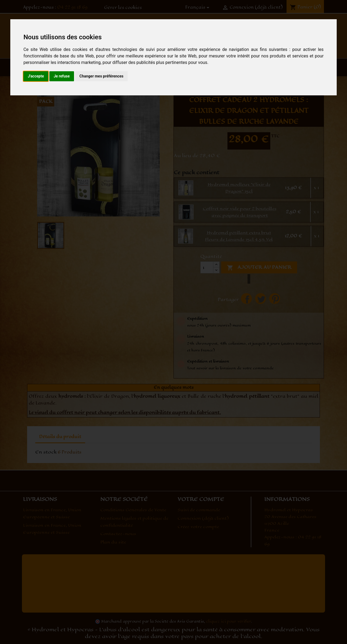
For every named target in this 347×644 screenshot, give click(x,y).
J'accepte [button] (36, 76)
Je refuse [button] (62, 76)
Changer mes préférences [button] (101, 76)
